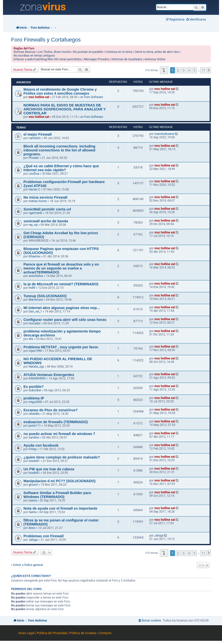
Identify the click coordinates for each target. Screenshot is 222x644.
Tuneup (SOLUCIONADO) (45, 296)
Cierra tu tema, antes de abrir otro (157, 52)
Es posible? (34, 387)
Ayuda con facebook (41, 445)
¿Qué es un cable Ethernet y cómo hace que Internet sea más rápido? (61, 168)
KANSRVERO (37, 378)
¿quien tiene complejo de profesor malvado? (62, 457)
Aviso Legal (26, 633)
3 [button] (184, 70)
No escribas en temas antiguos (34, 56)
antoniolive (36, 276)
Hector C (35, 189)
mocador (35, 323)
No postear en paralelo (88, 52)
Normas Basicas (25, 52)
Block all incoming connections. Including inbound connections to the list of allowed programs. (59, 150)
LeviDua (34, 174)
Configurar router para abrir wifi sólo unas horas (65, 320)
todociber (35, 390)
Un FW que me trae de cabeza (49, 469)
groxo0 (33, 485)
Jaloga (33, 540)
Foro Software (94, 97)
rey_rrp (33, 225)
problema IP (34, 398)
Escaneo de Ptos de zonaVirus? (51, 410)
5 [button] (194, 70)
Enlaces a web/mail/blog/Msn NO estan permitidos (48, 59)
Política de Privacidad (52, 633)
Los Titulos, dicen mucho (54, 52)
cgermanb (35, 213)
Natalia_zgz (36, 367)
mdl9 (32, 288)
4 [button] (189, 70)
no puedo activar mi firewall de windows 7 (59, 434)
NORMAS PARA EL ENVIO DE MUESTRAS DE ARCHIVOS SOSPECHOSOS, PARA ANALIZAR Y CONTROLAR (65, 109)
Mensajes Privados (97, 59)
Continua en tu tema (119, 52)
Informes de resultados (127, 59)
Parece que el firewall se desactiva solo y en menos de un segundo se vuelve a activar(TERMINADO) (61, 268)
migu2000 (35, 402)
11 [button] (203, 70)
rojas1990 (35, 351)
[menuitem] (196, 20)
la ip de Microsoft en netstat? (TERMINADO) (61, 284)
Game (33, 512)
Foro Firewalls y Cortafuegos (46, 40)
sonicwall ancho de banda (46, 221)
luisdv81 (34, 461)
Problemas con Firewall (44, 536)
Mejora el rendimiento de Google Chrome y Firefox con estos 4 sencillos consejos (60, 91)
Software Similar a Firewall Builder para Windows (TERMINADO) (57, 495)
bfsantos (35, 256)
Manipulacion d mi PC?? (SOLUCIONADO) (60, 481)
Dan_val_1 (35, 312)
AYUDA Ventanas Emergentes (49, 375)
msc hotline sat (39, 97)
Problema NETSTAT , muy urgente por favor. (61, 347)
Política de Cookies (83, 633)
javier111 (35, 426)
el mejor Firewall (38, 134)
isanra (33, 500)
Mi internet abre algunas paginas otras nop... (62, 308)
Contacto (105, 633)
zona (43, 7)
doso (32, 528)
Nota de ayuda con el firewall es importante (60, 508)
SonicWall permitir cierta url (47, 209)
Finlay (33, 449)
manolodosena (164, 134)
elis (31, 339)
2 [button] (178, 70)
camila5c (35, 138)
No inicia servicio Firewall (45, 197)
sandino (34, 437)
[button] (164, 70)
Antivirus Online (155, 59)
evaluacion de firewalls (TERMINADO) (56, 422)
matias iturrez (38, 201)
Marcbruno (36, 300)
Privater (34, 158)
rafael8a (34, 414)
